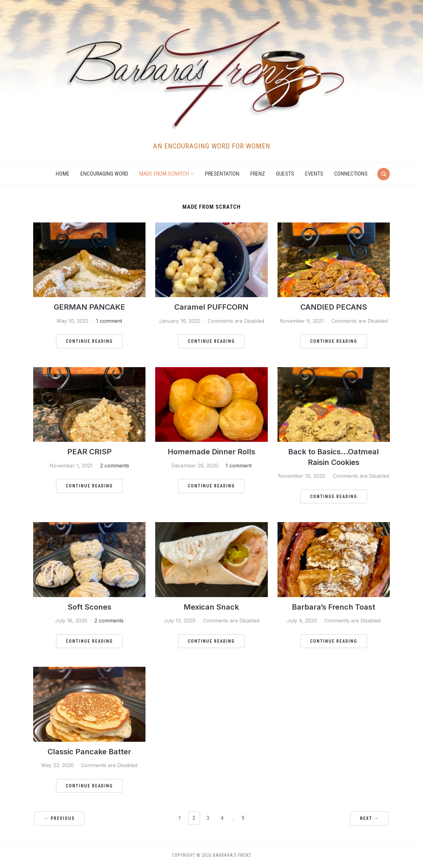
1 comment (109, 321)
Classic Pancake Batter (89, 752)
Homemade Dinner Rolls (211, 452)
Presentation (222, 174)
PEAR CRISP (89, 452)
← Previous (59, 818)
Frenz (258, 174)
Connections (351, 174)
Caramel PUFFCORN (211, 307)
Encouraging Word (104, 174)
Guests (285, 174)
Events (314, 174)
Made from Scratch (164, 174)
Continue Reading (89, 341)
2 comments (115, 466)
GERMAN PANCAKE (89, 307)
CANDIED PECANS (334, 307)
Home (63, 174)
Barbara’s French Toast (334, 607)
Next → (369, 818)
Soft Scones (89, 607)
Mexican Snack (211, 607)
